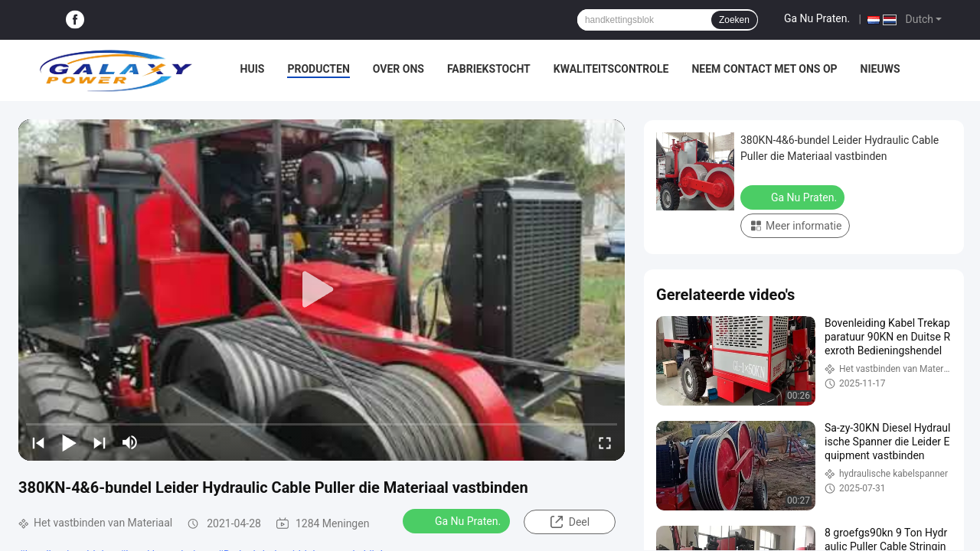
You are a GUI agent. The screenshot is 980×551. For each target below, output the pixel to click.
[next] (100, 442)
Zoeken (734, 20)
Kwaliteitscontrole (611, 69)
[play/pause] (69, 442)
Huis (253, 69)
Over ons (399, 69)
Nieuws (880, 69)
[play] (322, 290)
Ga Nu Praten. (817, 18)
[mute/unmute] (130, 442)
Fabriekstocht (489, 69)
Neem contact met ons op (764, 69)
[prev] (38, 442)
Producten (318, 69)
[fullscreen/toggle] (605, 442)
